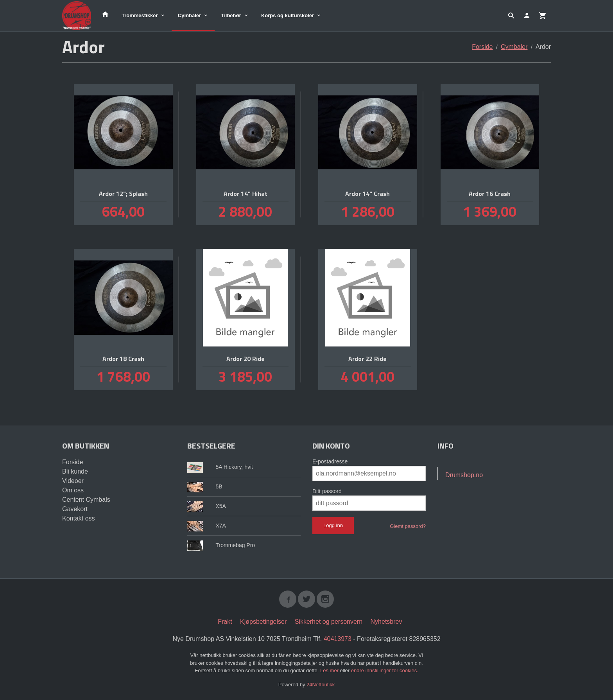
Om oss (73, 490)
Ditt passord (327, 491)
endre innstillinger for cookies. (385, 670)
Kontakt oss (79, 518)
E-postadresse (330, 461)
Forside (482, 47)
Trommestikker (140, 15)
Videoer (73, 481)
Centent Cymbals (86, 500)
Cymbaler (189, 15)
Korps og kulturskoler (288, 15)
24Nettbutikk (321, 685)
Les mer (330, 670)
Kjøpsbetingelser (263, 622)
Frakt (225, 622)
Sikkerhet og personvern (329, 622)
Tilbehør (231, 15)
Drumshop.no (464, 475)
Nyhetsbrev (386, 622)
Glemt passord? (408, 526)
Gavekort (75, 509)
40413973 (338, 639)
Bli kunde (75, 471)
